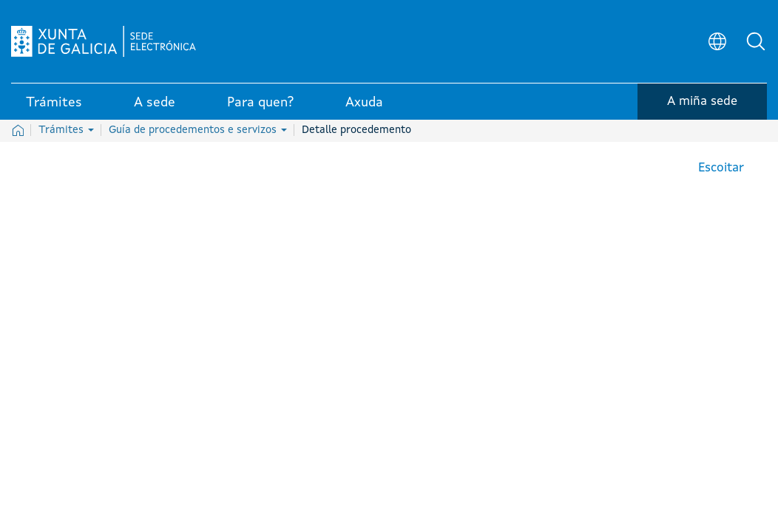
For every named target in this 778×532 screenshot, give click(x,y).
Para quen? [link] (260, 103)
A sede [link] (155, 103)
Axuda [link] (364, 103)
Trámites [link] (54, 103)
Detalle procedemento (356, 130)
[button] (756, 41)
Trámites (66, 130)
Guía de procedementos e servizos (198, 130)
